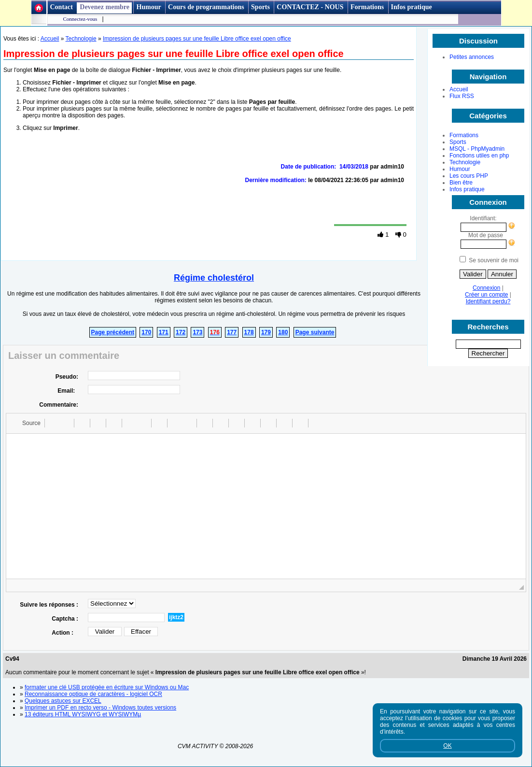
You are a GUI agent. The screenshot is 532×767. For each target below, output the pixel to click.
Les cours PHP (469, 176)
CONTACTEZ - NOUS (311, 7)
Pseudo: (67, 377)
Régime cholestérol (214, 278)
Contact (62, 7)
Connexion (486, 288)
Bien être (461, 183)
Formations (367, 7)
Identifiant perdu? (488, 301)
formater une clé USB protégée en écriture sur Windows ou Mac (107, 687)
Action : (65, 633)
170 (146, 332)
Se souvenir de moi (494, 260)
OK (447, 746)
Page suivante (315, 332)
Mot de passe (488, 235)
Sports (260, 7)
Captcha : (65, 619)
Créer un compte (486, 295)
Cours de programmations (206, 7)
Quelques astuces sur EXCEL (63, 701)
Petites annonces (472, 57)
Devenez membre (105, 7)
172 (181, 332)
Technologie (465, 162)
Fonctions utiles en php (479, 156)
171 (164, 332)
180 (283, 332)
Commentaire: (59, 405)
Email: (68, 391)
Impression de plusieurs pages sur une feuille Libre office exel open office (197, 39)
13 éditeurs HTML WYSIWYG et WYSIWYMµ (83, 714)
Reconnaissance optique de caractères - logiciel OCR (93, 694)
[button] (27, 423)
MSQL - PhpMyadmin (477, 149)
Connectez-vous (80, 19)
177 (232, 332)
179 (266, 332)
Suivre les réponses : (49, 605)
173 (197, 332)
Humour (148, 7)
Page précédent (113, 332)
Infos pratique (412, 7)
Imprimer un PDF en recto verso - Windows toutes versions (100, 708)
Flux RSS (462, 96)
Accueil (459, 89)
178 (249, 332)
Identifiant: (483, 218)
